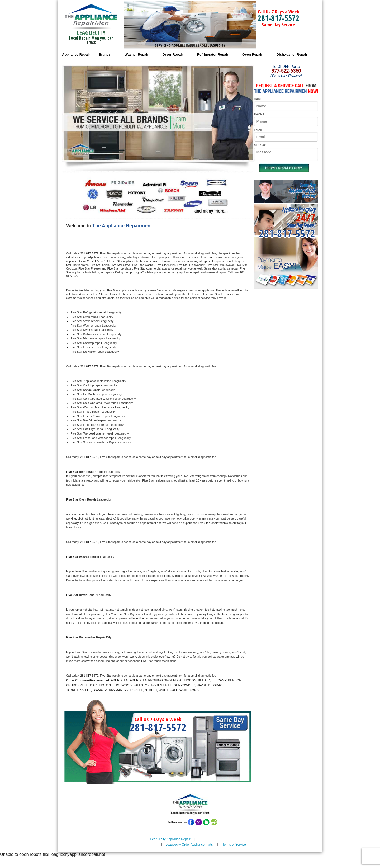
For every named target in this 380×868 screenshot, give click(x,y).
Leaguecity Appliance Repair (170, 839)
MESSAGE (261, 145)
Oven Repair (252, 55)
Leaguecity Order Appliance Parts (189, 845)
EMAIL (258, 130)
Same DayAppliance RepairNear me (302, 190)
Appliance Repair (76, 55)
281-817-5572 (278, 18)
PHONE (259, 114)
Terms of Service (234, 845)
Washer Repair (137, 55)
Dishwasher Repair (292, 55)
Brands (105, 55)
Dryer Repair (173, 55)
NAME (258, 99)
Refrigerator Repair (213, 55)
